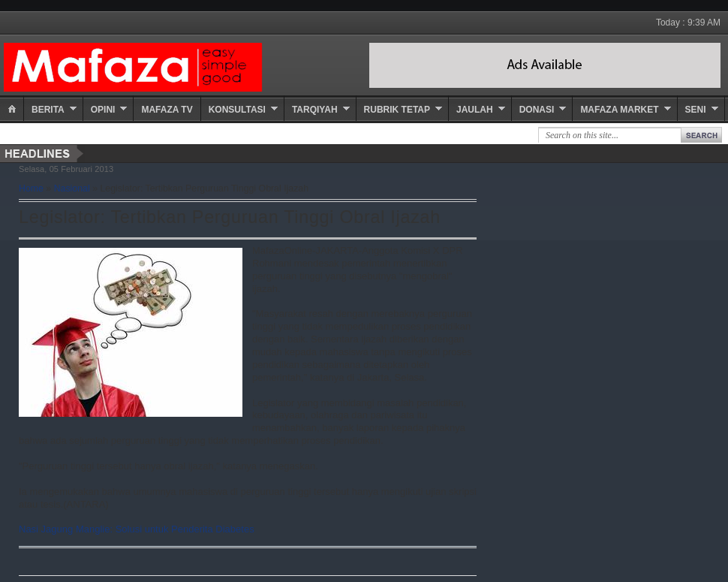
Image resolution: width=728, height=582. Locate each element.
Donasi (537, 110)
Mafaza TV (167, 110)
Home (31, 188)
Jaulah (475, 110)
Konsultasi (237, 110)
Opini (103, 110)
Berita (48, 110)
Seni (696, 110)
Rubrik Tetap (397, 110)
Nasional (72, 188)
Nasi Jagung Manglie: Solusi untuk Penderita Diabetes (137, 529)
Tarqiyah (315, 110)
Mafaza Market (619, 110)
